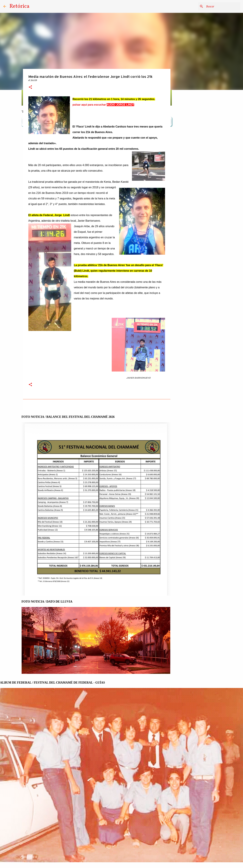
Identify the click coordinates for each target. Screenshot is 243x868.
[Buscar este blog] (223, 6)
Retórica (19, 6)
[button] (30, 87)
